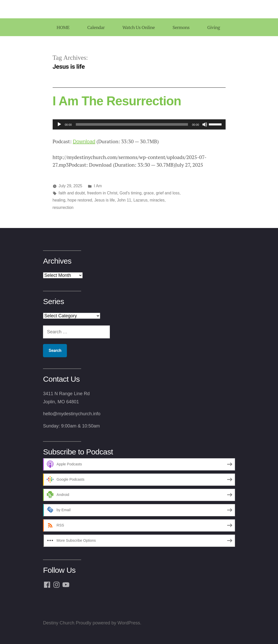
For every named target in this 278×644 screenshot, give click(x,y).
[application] (139, 124)
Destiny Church (59, 623)
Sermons (181, 27)
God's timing (130, 193)
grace (149, 193)
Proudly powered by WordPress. (109, 623)
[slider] (132, 124)
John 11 (124, 200)
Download (84, 141)
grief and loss (168, 193)
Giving (214, 27)
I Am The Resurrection (117, 101)
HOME (63, 27)
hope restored (80, 200)
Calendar (96, 27)
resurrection (63, 207)
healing (59, 200)
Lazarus (140, 200)
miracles (157, 200)
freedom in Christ (102, 193)
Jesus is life (105, 200)
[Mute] (205, 124)
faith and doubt (72, 193)
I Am (98, 186)
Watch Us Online (138, 27)
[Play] (59, 124)
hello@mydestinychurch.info (72, 414)
